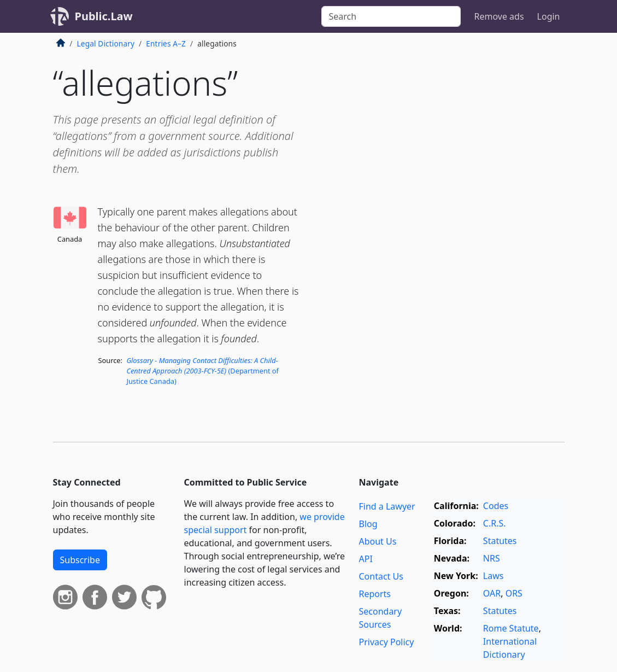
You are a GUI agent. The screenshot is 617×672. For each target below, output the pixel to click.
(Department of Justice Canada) (202, 371)
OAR (492, 593)
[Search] (391, 16)
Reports (375, 594)
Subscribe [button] (80, 560)
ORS (514, 593)
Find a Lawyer (387, 506)
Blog (368, 524)
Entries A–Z (166, 43)
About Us (377, 541)
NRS (492, 558)
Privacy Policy (386, 642)
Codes (496, 506)
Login (549, 16)
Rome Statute (511, 628)
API (365, 559)
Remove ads (499, 16)
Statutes (500, 541)
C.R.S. (495, 523)
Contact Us (381, 576)
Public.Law (104, 16)
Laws (493, 576)
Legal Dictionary (106, 43)
